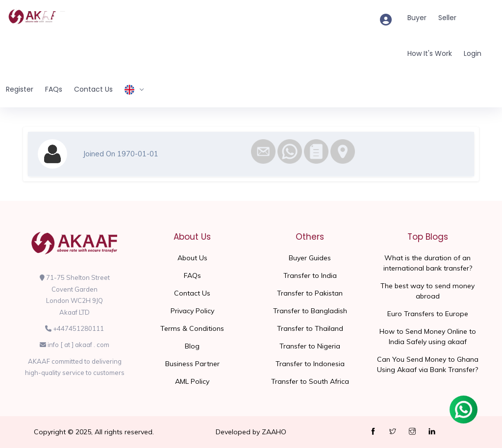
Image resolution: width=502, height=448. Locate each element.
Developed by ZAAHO (251, 432)
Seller (447, 18)
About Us (192, 258)
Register (20, 89)
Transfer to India (310, 275)
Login (473, 53)
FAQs (54, 89)
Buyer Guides (310, 258)
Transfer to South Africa (310, 381)
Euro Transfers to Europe (428, 314)
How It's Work (430, 53)
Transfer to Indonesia (310, 364)
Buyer (417, 18)
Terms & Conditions (192, 328)
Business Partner (192, 364)
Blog (192, 346)
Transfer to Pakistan (310, 293)
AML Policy (192, 381)
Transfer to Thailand (310, 328)
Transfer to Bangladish (310, 311)
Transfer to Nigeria (310, 346)
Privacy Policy (192, 311)
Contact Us (93, 89)
